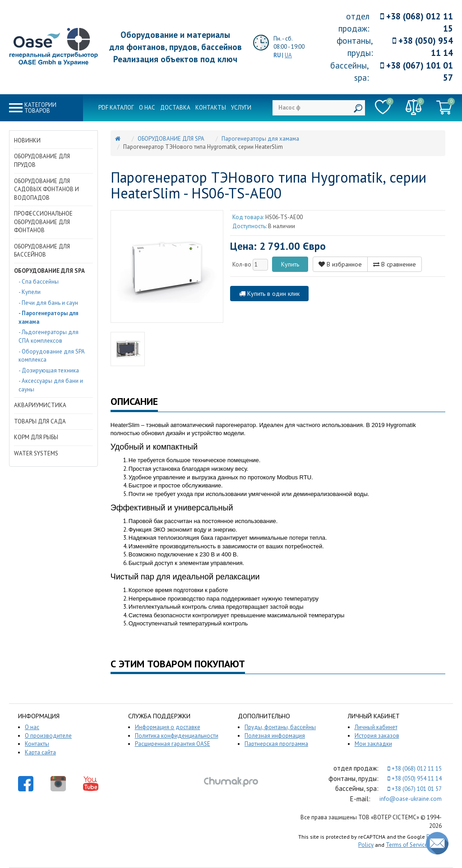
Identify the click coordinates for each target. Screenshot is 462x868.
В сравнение (395, 264)
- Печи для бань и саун (48, 303)
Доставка (175, 108)
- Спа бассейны (39, 282)
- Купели (30, 292)
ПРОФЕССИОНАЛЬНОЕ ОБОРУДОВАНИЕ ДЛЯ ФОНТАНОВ (43, 222)
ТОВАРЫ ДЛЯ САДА (40, 421)
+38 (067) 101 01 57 (417, 71)
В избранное (340, 264)
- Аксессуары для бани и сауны (51, 385)
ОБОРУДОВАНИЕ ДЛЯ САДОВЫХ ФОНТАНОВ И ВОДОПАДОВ (46, 189)
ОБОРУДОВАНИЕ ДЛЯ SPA (49, 271)
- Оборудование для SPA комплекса (51, 356)
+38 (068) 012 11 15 (417, 22)
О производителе (48, 736)
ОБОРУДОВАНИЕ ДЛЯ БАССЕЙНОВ (42, 251)
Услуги (241, 108)
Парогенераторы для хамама (260, 139)
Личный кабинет (376, 727)
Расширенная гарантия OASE (173, 744)
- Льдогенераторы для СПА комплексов (49, 336)
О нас (147, 108)
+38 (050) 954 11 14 (423, 47)
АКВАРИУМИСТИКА (40, 405)
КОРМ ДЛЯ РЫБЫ (36, 437)
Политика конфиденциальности (177, 736)
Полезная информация (275, 736)
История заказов (377, 736)
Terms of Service (407, 845)
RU (277, 55)
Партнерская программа (276, 744)
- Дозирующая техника (49, 370)
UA (288, 55)
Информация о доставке (168, 727)
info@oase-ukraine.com (411, 799)
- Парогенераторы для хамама (49, 317)
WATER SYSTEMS (36, 453)
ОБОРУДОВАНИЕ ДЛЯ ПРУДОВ (42, 161)
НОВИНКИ (27, 140)
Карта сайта (40, 752)
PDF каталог (116, 108)
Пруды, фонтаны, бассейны (280, 727)
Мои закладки (373, 744)
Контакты (211, 108)
